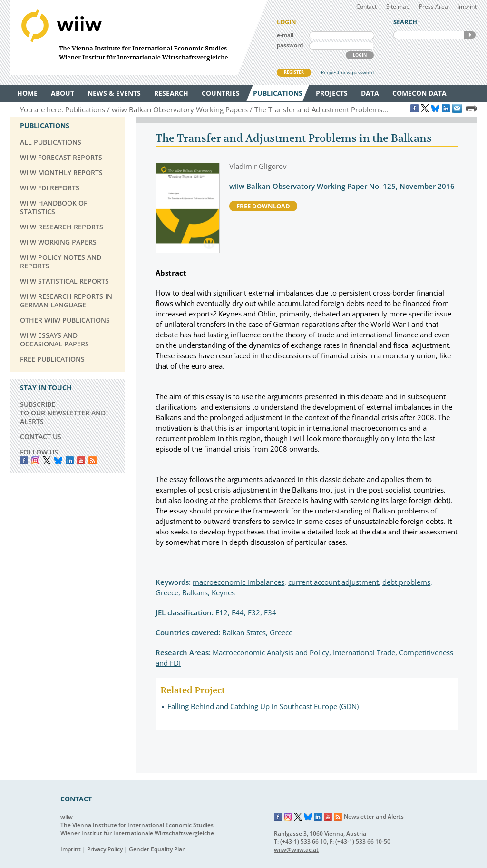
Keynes (223, 592)
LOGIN (360, 55)
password (290, 45)
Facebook (24, 460)
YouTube (81, 460)
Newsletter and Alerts (374, 816)
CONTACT (76, 799)
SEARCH (470, 35)
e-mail (285, 35)
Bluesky (58, 460)
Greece (167, 592)
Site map (398, 6)
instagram (35, 460)
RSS (93, 460)
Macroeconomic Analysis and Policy (271, 652)
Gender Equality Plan (157, 849)
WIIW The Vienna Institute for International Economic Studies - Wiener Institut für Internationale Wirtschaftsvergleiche (139, 37)
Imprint (467, 6)
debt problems (406, 582)
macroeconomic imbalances (239, 582)
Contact (366, 6)
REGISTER (294, 72)
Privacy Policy (105, 849)
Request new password (347, 72)
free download (263, 206)
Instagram (288, 817)
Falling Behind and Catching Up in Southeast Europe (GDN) (263, 706)
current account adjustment (333, 582)
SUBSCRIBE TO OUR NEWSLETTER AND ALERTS (63, 413)
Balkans (195, 592)
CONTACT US (41, 437)
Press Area (433, 6)
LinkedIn (70, 460)
